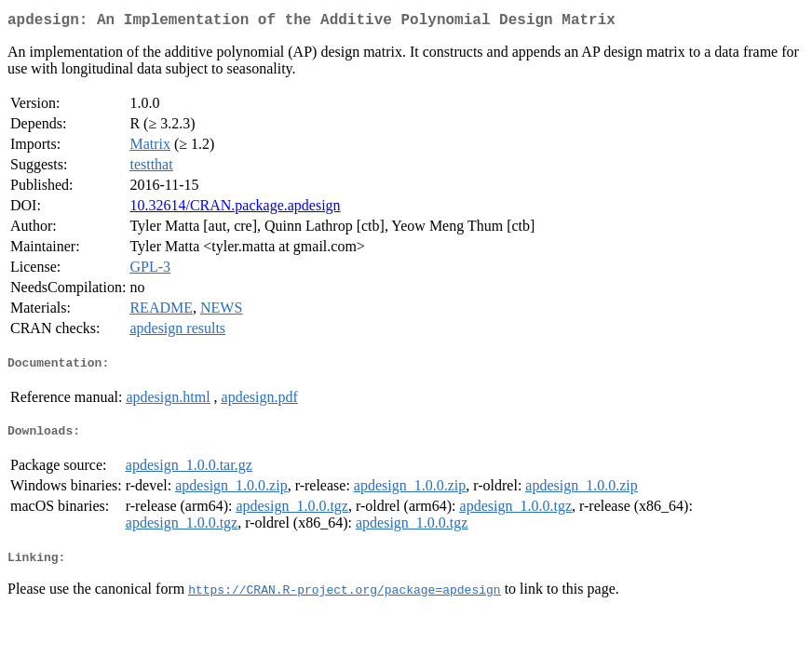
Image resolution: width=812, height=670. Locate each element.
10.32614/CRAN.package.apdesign (235, 209)
